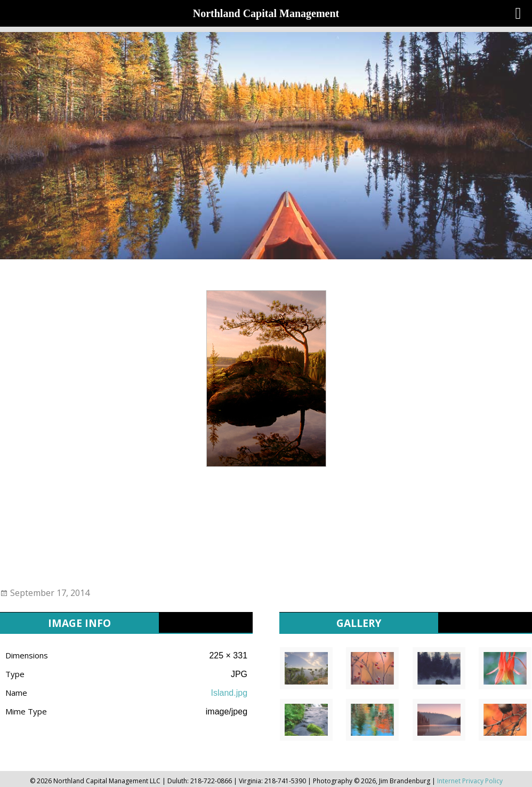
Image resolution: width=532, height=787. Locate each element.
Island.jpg (229, 693)
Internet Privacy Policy (470, 781)
